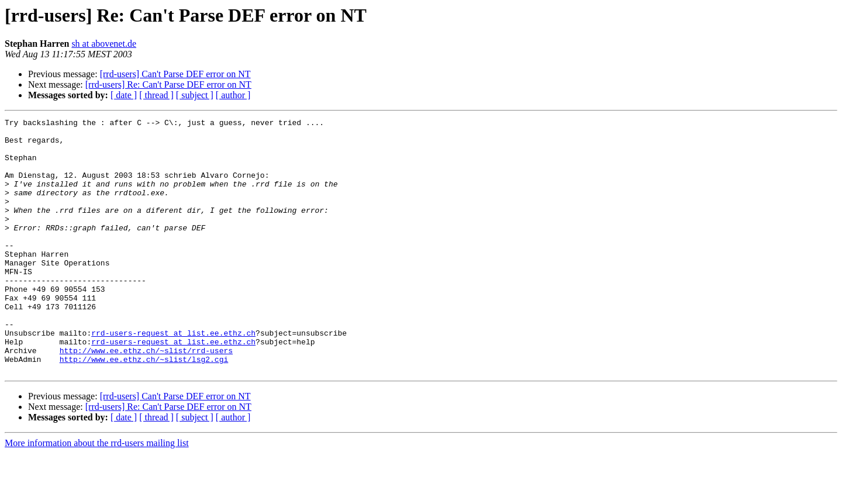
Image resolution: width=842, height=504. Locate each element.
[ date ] (124, 95)
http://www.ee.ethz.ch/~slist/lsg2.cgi (144, 408)
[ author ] (233, 95)
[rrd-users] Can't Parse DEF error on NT (175, 74)
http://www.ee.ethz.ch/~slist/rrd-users (146, 398)
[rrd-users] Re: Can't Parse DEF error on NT (168, 84)
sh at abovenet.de (104, 44)
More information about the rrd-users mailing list (97, 494)
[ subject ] (195, 95)
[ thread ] (156, 95)
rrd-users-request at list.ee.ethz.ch (173, 377)
